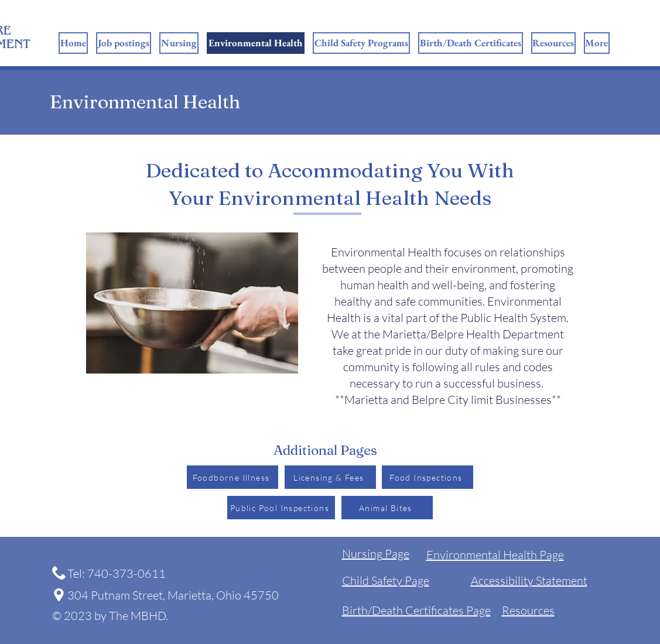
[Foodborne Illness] (232, 477)
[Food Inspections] (428, 477)
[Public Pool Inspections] (281, 508)
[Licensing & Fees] (330, 477)
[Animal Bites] (387, 508)
